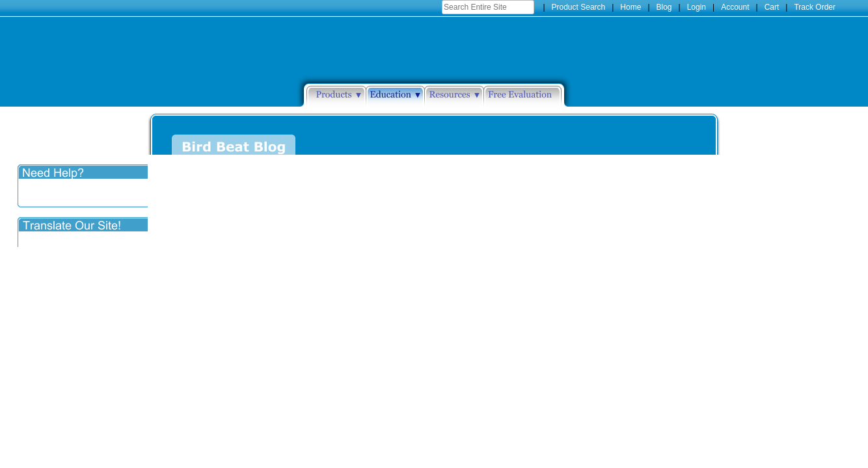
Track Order (815, 7)
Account (735, 7)
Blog (664, 7)
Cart (772, 7)
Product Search (579, 7)
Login (697, 7)
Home (631, 7)
